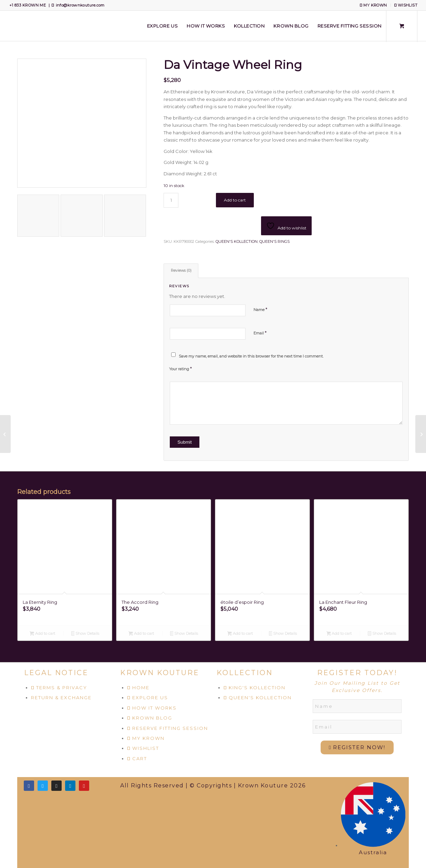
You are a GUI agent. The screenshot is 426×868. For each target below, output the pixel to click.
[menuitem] (373, 5)
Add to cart (235, 200)
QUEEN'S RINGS (274, 241)
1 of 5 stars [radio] (172, 375)
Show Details (85, 634)
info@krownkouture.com (80, 5)
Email (260, 333)
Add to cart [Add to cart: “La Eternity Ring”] (42, 634)
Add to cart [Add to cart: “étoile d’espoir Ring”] (240, 634)
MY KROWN (373, 5)
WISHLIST (406, 5)
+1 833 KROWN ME (28, 5)
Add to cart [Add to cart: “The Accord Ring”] (141, 634)
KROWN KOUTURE (160, 673)
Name (260, 309)
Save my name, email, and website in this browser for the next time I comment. (251, 356)
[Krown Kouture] (9, 26)
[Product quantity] (171, 200)
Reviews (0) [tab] (181, 271)
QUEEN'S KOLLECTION (237, 241)
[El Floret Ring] (421, 434)
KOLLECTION (245, 673)
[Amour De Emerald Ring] (5, 434)
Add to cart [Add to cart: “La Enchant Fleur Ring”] (339, 634)
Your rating (180, 369)
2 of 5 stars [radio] (175, 375)
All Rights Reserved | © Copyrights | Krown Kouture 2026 (213, 786)
